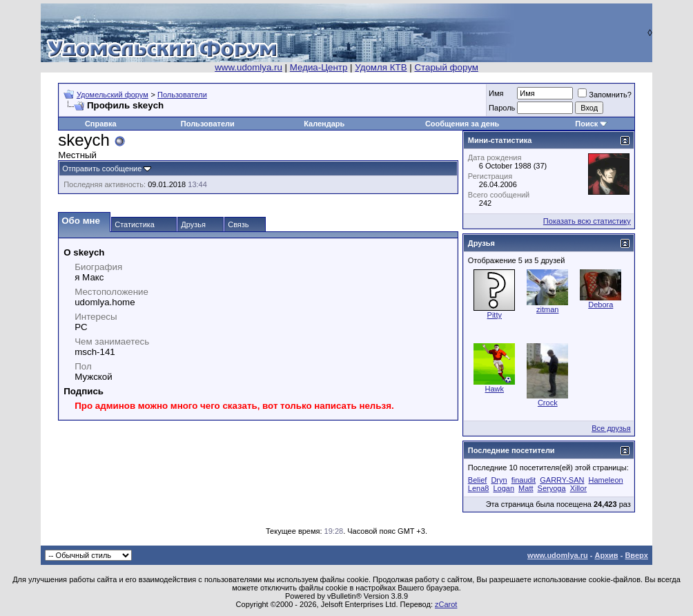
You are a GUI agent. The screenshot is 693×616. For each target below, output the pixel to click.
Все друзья (611, 428)
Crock (548, 403)
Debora (601, 305)
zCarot (446, 604)
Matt (526, 488)
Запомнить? (605, 95)
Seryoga (552, 488)
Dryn (499, 480)
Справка (101, 124)
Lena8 (479, 488)
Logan (504, 488)
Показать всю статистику (587, 221)
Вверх (636, 555)
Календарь (324, 124)
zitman (547, 309)
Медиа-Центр (319, 67)
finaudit (524, 480)
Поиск (586, 124)
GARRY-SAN (562, 480)
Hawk (495, 389)
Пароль (502, 108)
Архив (606, 555)
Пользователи (182, 95)
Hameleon (606, 480)
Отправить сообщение (102, 169)
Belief (478, 480)
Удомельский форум (113, 95)
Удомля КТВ (381, 67)
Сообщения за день (462, 124)
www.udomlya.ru (248, 67)
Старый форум (446, 67)
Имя (496, 93)
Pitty (495, 315)
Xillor (578, 488)
